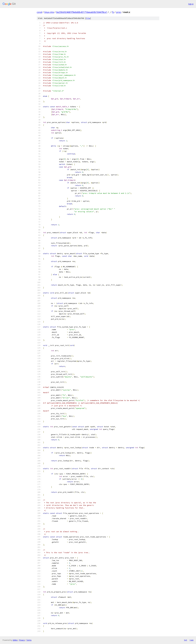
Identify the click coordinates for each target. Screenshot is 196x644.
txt (185, 640)
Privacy (22, 640)
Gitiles (15, 640)
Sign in (191, 4)
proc (119, 12)
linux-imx (49, 12)
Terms (29, 640)
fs (113, 12)
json (191, 640)
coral (39, 12)
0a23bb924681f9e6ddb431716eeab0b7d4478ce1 (82, 12)
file (88, 18)
